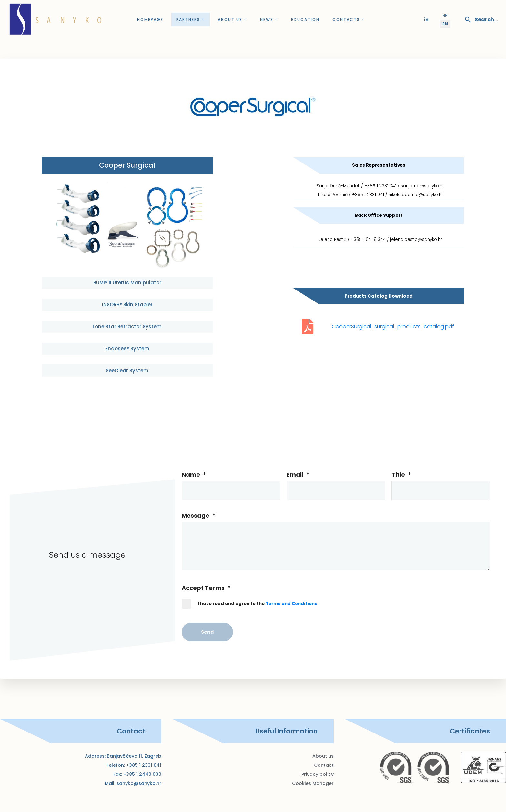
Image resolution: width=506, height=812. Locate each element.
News (269, 20)
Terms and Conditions (291, 603)
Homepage (150, 20)
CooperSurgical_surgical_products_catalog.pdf (393, 327)
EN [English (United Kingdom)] (445, 24)
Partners (191, 20)
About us (233, 20)
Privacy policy (318, 774)
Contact (324, 765)
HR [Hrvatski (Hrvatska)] (445, 15)
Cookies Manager (313, 783)
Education (305, 20)
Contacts (349, 20)
